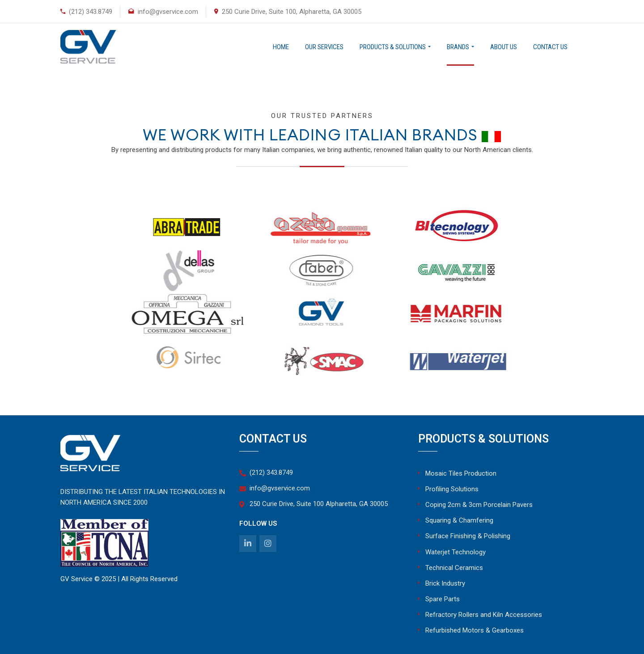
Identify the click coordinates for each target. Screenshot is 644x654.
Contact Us (550, 47)
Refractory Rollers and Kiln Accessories (484, 615)
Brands (458, 47)
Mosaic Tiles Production (461, 473)
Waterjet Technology (455, 552)
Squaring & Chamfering (459, 520)
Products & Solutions (393, 47)
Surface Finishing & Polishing (468, 536)
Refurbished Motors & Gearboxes (475, 630)
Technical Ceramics (454, 568)
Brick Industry (445, 583)
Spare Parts (443, 599)
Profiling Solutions (452, 489)
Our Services (324, 47)
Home (281, 47)
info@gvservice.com (168, 12)
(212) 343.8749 (91, 12)
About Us (504, 47)
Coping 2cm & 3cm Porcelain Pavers (479, 505)
